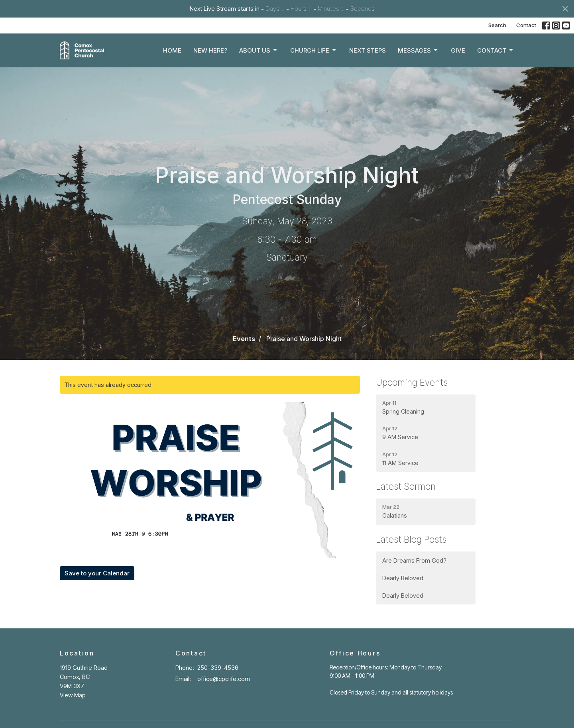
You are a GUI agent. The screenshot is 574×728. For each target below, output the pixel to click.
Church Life (314, 50)
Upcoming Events (412, 383)
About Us (259, 50)
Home (172, 50)
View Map (73, 695)
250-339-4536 (218, 668)
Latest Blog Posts (411, 540)
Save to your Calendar (97, 573)
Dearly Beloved (403, 578)
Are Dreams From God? (415, 560)
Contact (526, 25)
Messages (418, 50)
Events (244, 339)
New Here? (210, 50)
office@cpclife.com (224, 679)
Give (458, 50)
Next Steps (368, 50)
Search (497, 25)
